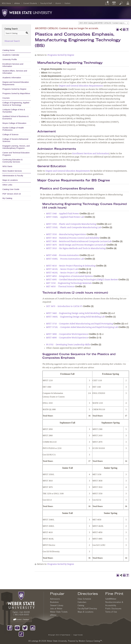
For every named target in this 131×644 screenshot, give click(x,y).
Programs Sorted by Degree (14, 89)
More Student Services (12, 171)
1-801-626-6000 (21, 615)
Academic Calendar (11, 55)
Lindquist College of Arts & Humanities (14, 111)
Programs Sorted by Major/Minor (16, 93)
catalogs (35, 641)
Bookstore (54, 602)
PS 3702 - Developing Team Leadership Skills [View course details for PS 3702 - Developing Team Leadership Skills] (68, 345)
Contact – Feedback (21, 620)
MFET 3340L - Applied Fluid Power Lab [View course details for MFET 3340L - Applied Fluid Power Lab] (65, 217)
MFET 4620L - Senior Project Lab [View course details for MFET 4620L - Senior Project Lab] (62, 273)
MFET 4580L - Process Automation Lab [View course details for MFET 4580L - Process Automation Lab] (65, 259)
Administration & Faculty (13, 176)
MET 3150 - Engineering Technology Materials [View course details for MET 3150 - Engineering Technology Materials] (69, 283)
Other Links (7, 185)
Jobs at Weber (56, 608)
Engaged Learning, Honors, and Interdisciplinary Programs (16, 147)
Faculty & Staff (46, 3)
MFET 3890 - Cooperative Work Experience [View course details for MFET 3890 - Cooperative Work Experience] (67, 334)
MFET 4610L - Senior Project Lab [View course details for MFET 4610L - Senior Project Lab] (62, 269)
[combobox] (104, 23)
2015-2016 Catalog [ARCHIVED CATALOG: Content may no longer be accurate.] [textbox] (104, 23)
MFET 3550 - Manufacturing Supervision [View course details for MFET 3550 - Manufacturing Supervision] (66, 235)
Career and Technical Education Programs (16, 154)
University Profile (10, 59)
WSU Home (6, 3)
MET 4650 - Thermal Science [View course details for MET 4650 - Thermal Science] (60, 287)
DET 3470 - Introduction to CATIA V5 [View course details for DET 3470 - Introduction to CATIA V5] (64, 306)
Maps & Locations (10, 180)
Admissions (55, 599)
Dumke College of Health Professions (13, 129)
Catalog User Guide (11, 189)
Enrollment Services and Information (13, 65)
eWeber (17, 3)
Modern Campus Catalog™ (90, 641)
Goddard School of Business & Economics (16, 117)
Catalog (81, 605)
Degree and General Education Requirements (16, 83)
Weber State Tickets (59, 612)
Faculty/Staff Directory (87, 608)
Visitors (67, 3)
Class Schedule (84, 599)
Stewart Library (57, 605)
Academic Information (12, 78)
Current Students (30, 3)
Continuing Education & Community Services (13, 161)
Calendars (82, 602)
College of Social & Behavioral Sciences (15, 140)
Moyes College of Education (14, 123)
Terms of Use (111, 612)
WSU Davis (7, 166)
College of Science (11, 134)
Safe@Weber (111, 599)
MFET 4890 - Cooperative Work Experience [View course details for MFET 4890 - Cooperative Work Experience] (67, 338)
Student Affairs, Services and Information (15, 72)
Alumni (58, 3)
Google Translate (78, 635)
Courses (6, 98)
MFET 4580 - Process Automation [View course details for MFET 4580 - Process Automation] (63, 255)
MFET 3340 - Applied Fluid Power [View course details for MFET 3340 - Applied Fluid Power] (63, 214)
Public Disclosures (113, 608)
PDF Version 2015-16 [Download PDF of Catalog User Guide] (12, 194)
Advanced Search (12, 41)
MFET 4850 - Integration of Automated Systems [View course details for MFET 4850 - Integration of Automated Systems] (70, 276)
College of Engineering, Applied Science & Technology (16, 104)
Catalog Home (9, 50)
